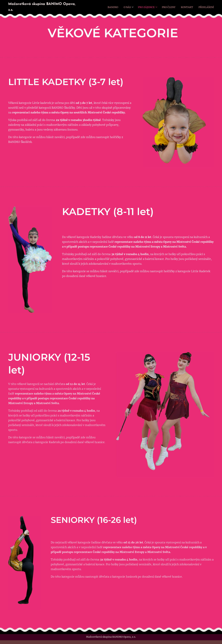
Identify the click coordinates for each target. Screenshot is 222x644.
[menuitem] (111, 7)
